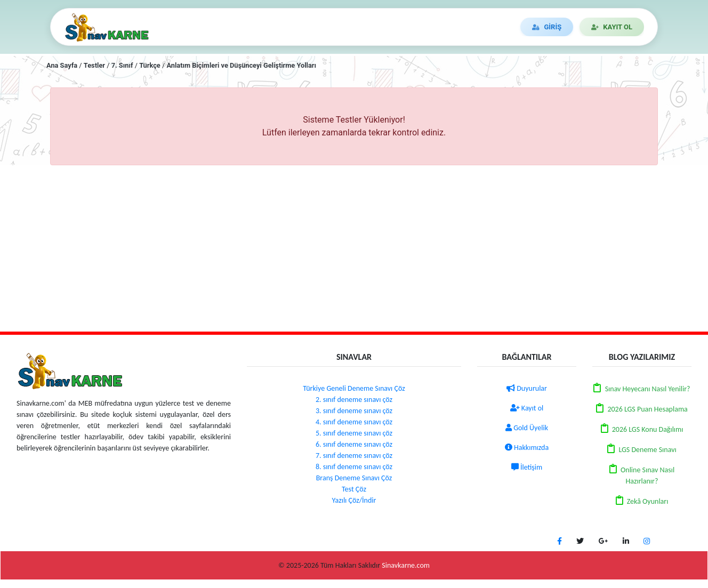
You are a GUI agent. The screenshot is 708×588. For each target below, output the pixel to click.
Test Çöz (354, 489)
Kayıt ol (527, 408)
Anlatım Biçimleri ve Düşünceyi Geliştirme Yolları (241, 65)
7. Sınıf (122, 65)
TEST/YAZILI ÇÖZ (229, 27)
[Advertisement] (354, 248)
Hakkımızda (527, 448)
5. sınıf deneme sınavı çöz (354, 433)
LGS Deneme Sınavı (647, 450)
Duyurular (527, 388)
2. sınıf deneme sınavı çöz (354, 400)
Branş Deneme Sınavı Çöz (354, 478)
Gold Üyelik (527, 428)
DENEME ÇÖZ (305, 27)
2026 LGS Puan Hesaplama (647, 409)
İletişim (527, 467)
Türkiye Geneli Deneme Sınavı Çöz (354, 388)
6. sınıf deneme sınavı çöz (354, 444)
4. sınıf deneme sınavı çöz (354, 422)
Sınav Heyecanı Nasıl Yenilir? (648, 389)
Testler (94, 65)
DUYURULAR (374, 27)
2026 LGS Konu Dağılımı (648, 429)
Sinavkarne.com (406, 565)
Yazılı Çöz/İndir (354, 500)
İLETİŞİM (435, 27)
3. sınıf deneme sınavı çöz (354, 411)
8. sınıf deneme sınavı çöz (354, 467)
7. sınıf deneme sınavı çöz (354, 456)
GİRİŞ (547, 27)
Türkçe (150, 65)
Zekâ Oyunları (648, 501)
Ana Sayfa (62, 65)
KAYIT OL (612, 27)
